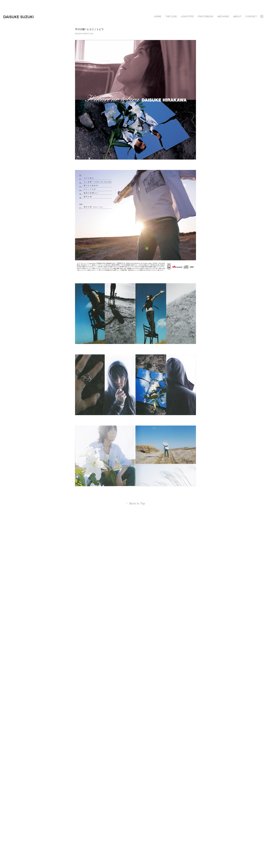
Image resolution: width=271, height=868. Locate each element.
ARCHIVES (223, 16)
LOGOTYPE (187, 16)
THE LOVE (171, 16)
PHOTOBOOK (206, 16)
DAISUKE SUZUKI (18, 17)
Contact (251, 16)
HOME (158, 16)
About (237, 16)
